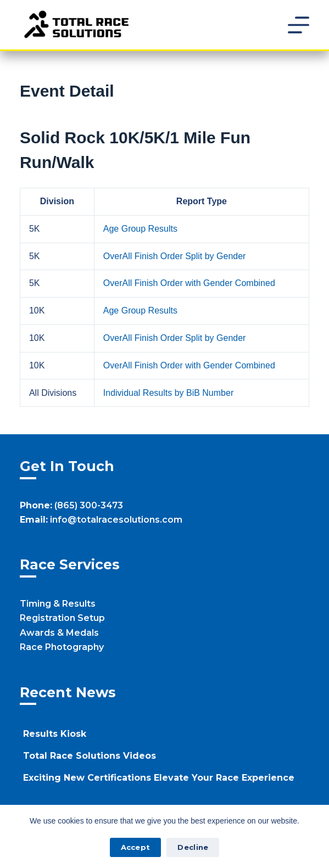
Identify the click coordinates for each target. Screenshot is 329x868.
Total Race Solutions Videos (90, 756)
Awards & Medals (59, 633)
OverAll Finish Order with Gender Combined (189, 283)
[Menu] (299, 25)
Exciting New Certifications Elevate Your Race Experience (159, 778)
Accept (136, 847)
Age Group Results (140, 229)
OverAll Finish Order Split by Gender (175, 256)
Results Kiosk (55, 734)
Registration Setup (62, 618)
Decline (193, 847)
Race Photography (62, 647)
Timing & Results (58, 604)
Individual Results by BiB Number (168, 393)
